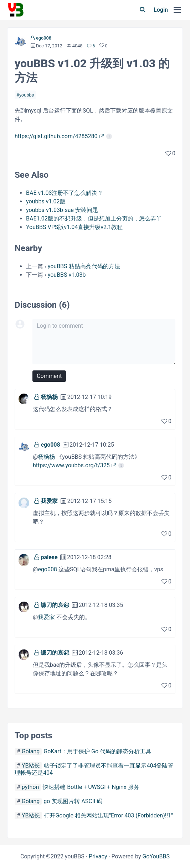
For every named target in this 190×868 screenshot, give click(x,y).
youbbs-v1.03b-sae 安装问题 (62, 210)
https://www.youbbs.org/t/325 (71, 465)
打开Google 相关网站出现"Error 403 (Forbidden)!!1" (108, 815)
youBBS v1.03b (67, 275)
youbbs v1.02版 (46, 201)
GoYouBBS (156, 856)
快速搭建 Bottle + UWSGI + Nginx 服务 (91, 787)
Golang (31, 751)
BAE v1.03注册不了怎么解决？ (65, 193)
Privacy (98, 856)
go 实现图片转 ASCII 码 (73, 801)
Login (161, 10)
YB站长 (31, 766)
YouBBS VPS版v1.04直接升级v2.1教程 (74, 227)
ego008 (44, 38)
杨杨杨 (49, 397)
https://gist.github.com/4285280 (56, 136)
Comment (49, 376)
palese (49, 557)
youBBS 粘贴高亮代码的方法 (84, 266)
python (30, 787)
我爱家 (49, 501)
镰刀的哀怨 (55, 605)
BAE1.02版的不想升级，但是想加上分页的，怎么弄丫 (94, 219)
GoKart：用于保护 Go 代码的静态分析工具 (97, 751)
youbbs (27, 95)
